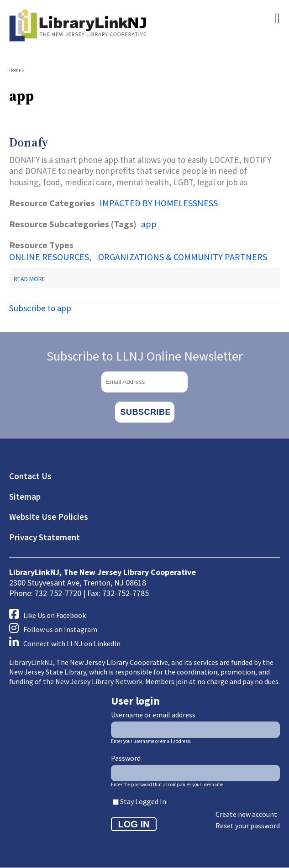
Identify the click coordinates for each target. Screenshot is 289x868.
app (149, 224)
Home (15, 70)
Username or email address (153, 715)
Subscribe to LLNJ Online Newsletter (145, 356)
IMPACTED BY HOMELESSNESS (159, 203)
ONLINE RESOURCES (49, 257)
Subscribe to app (40, 308)
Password (126, 758)
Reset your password (248, 826)
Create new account (246, 814)
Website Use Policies (49, 517)
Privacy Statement (45, 537)
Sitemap (25, 497)
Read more (29, 279)
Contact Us (30, 476)
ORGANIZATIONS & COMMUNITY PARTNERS (183, 257)
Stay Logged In (143, 801)
